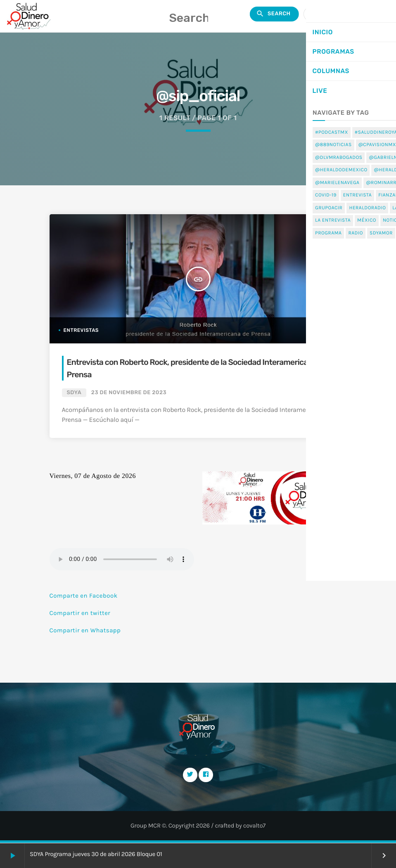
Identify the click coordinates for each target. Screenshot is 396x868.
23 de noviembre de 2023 (129, 393)
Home (343, 176)
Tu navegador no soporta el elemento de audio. (122, 559)
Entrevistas (81, 330)
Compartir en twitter (80, 613)
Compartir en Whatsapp (85, 630)
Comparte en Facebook (84, 596)
